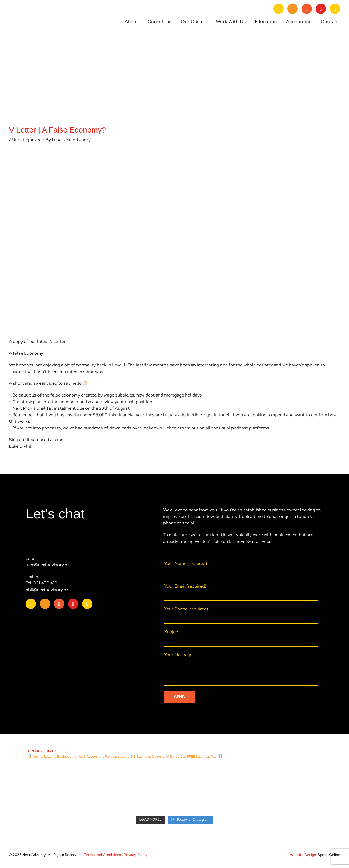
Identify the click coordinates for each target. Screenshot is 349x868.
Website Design (303, 855)
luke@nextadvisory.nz (47, 565)
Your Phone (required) (241, 615)
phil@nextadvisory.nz (47, 590)
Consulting (160, 22)
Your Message (241, 669)
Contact (330, 22)
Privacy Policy (136, 855)
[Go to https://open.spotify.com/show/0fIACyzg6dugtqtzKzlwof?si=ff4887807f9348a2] (335, 9)
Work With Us (231, 22)
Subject (241, 638)
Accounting (299, 22)
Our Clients (194, 22)
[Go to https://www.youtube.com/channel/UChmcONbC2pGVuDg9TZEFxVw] (293, 9)
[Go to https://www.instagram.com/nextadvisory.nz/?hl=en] (321, 9)
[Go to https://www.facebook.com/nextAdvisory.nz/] (307, 9)
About (132, 22)
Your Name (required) (241, 570)
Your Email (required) (241, 593)
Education (266, 22)
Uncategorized (27, 140)
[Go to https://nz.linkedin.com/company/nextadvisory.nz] (278, 9)
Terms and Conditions (103, 855)
